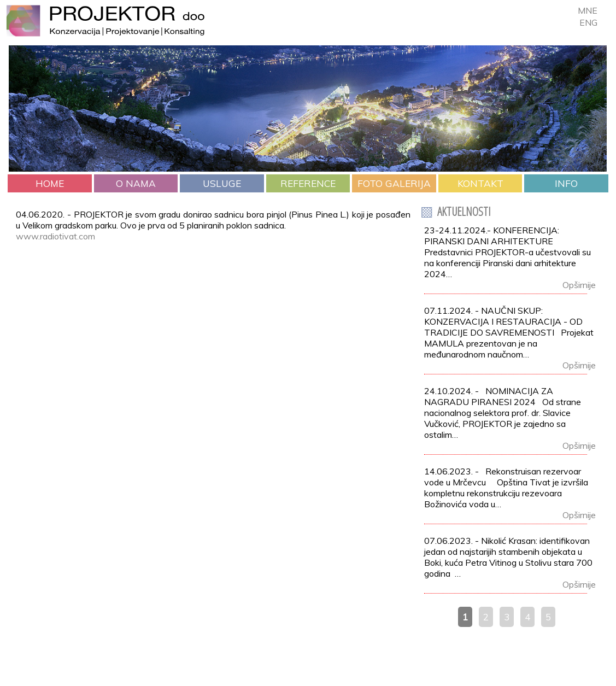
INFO (566, 183)
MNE (588, 10)
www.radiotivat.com (55, 236)
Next (593, 153)
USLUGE (222, 183)
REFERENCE (308, 183)
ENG (588, 22)
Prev (23, 153)
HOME (50, 183)
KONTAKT (480, 183)
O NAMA (136, 183)
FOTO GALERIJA (394, 183)
